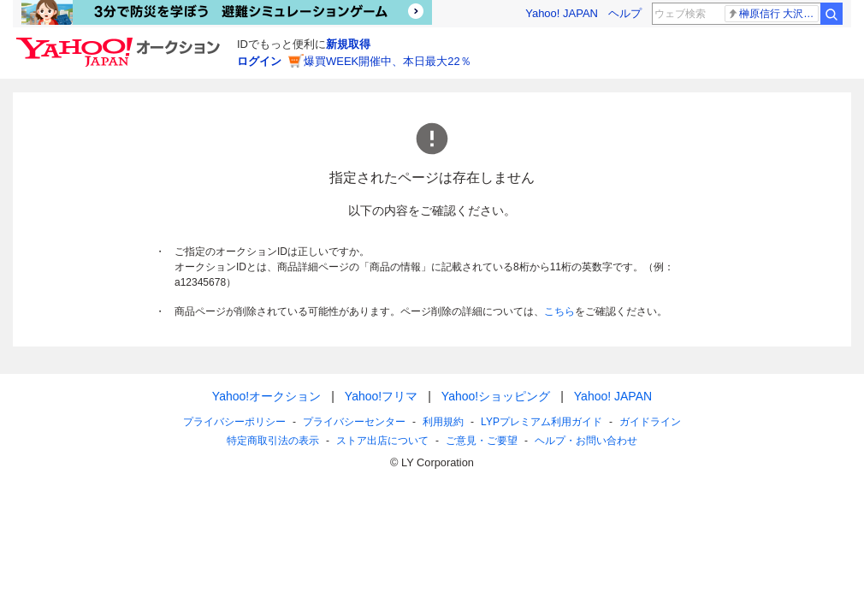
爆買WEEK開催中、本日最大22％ (388, 61)
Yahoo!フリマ (381, 396)
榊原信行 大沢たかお (773, 14)
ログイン (259, 61)
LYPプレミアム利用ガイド (541, 422)
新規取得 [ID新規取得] (348, 44)
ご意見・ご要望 (482, 441)
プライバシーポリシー (234, 422)
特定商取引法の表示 (273, 441)
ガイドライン (650, 422)
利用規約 (443, 422)
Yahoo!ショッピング (496, 396)
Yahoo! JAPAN (562, 13)
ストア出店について (382, 441)
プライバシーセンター (354, 422)
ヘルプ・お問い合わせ (586, 441)
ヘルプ (625, 13)
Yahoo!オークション (266, 396)
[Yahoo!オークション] (121, 42)
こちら (559, 311)
